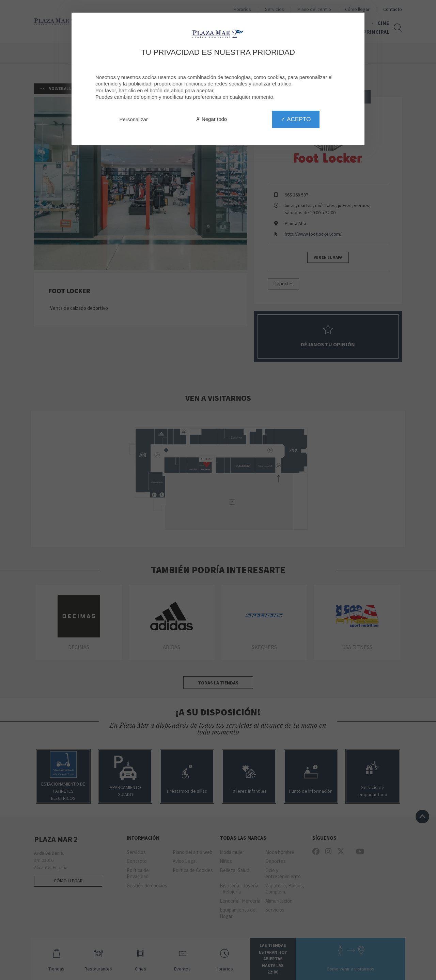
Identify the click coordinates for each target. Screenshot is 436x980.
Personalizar (134, 119)
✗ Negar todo (211, 119)
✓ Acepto (296, 119)
